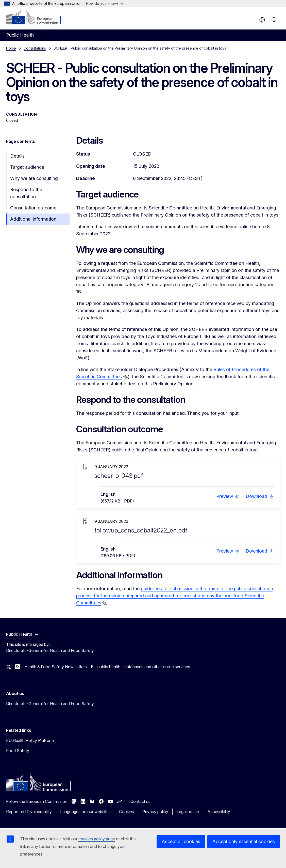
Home (11, 48)
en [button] (262, 20)
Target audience (27, 167)
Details (17, 156)
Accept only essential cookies (244, 841)
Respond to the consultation (26, 193)
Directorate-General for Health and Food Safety (50, 704)
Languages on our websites (85, 812)
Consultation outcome (33, 208)
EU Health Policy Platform (30, 740)
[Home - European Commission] (37, 18)
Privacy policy (155, 812)
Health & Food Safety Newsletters (56, 667)
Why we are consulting (34, 178)
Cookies (127, 812)
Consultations (35, 48)
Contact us (140, 801)
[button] (228, 496)
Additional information (33, 219)
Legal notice (188, 812)
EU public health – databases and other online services (140, 667)
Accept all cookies (181, 841)
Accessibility (219, 812)
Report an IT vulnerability (29, 812)
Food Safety (18, 751)
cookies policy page (97, 839)
